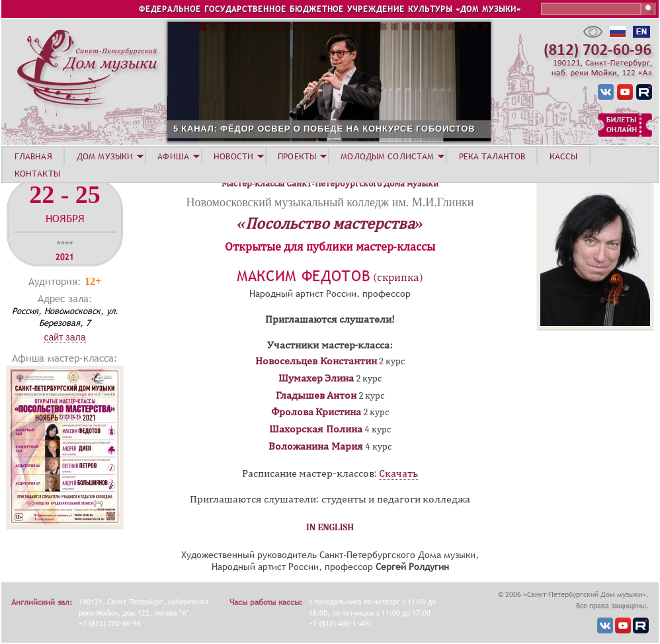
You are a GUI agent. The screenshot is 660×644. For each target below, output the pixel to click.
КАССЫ (564, 156)
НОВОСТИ (233, 156)
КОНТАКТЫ (37, 173)
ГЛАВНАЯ (33, 156)
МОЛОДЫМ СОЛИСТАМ (387, 156)
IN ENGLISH (330, 527)
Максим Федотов (304, 276)
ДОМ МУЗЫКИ (105, 156)
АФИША (173, 156)
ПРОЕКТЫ (297, 156)
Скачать (398, 473)
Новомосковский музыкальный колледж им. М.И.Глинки (330, 202)
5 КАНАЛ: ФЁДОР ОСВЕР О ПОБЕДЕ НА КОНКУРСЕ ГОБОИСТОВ (395, 129)
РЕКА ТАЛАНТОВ (492, 156)
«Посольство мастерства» (330, 223)
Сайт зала (64, 337)
